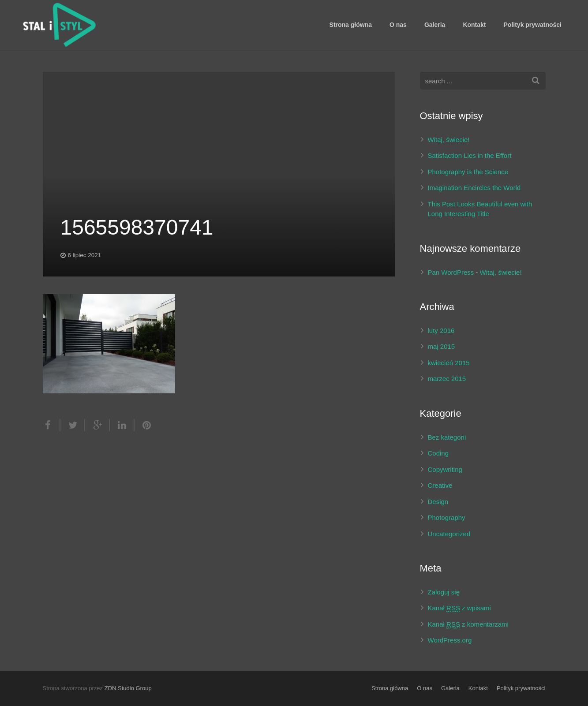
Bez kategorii (447, 437)
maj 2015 (442, 346)
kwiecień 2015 (449, 363)
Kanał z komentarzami (468, 624)
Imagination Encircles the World (474, 188)
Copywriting (445, 469)
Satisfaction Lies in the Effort (470, 155)
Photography (447, 517)
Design (438, 502)
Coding (438, 453)
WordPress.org (450, 640)
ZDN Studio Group (128, 688)
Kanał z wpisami (459, 608)
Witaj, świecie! (449, 140)
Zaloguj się (444, 592)
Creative (440, 485)
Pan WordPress (451, 272)
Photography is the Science (468, 172)
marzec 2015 (447, 379)
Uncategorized (449, 534)
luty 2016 (441, 331)
